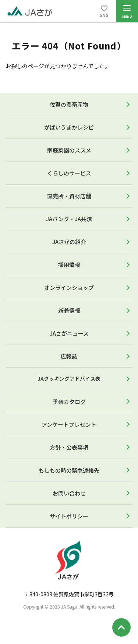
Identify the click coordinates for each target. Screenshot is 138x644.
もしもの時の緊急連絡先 (69, 470)
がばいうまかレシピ (69, 127)
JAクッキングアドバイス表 (69, 378)
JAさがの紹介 (69, 242)
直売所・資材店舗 (69, 196)
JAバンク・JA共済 (69, 219)
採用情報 (69, 265)
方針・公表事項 (69, 447)
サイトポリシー (69, 516)
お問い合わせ (69, 493)
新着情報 (69, 310)
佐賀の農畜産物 (69, 104)
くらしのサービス (69, 173)
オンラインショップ (69, 287)
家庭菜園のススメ (69, 150)
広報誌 (69, 356)
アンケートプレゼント (69, 424)
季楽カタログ (69, 402)
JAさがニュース (69, 333)
